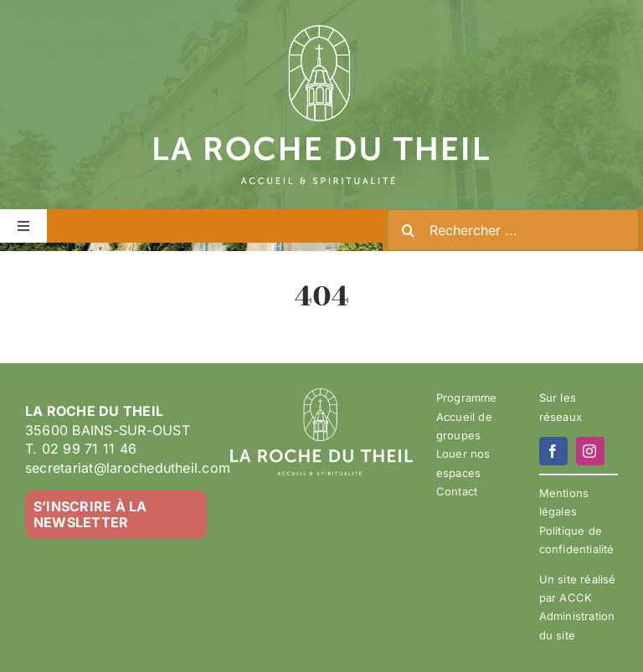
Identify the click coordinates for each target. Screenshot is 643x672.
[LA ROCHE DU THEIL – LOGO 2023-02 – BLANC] (321, 32)
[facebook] (553, 451)
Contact (457, 491)
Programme (467, 398)
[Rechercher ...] (513, 230)
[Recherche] (408, 230)
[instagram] (590, 451)
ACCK (576, 598)
